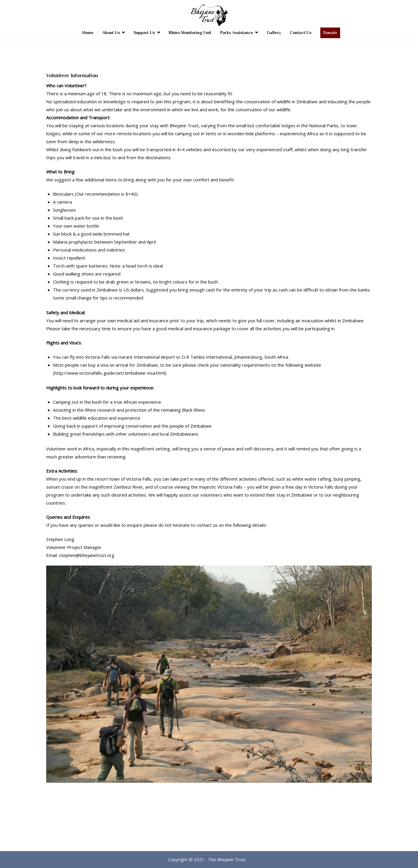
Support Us (144, 33)
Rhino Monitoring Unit (190, 33)
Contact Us (301, 33)
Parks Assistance (237, 33)
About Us (111, 33)
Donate (330, 33)
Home (88, 33)
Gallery (274, 33)
